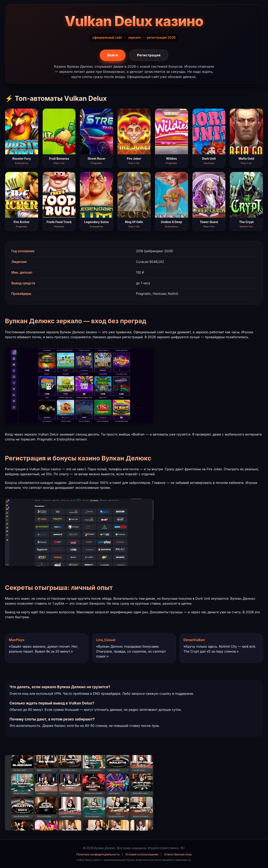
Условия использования (142, 854)
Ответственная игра (178, 854)
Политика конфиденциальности (98, 854)
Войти (113, 55)
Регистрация (149, 55)
